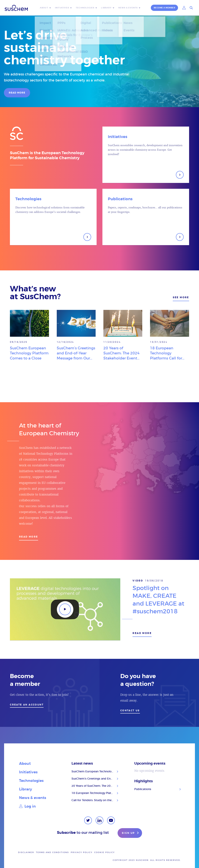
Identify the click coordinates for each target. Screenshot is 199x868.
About (44, 8)
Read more (29, 537)
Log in (27, 806)
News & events (128, 8)
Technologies (85, 8)
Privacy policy (82, 852)
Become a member (165, 8)
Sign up (131, 833)
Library (106, 8)
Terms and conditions (52, 852)
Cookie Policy (104, 852)
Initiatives (62, 8)
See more (181, 297)
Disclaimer (26, 852)
